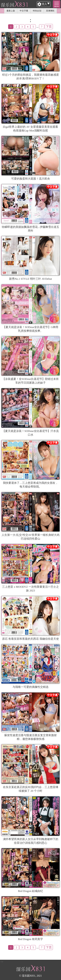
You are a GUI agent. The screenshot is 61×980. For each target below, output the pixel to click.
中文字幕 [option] (24, 11)
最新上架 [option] (11, 11)
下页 (49, 27)
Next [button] (59, 11)
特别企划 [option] (37, 11)
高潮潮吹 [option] (50, 11)
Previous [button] (2, 11)
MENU (57, 6)
